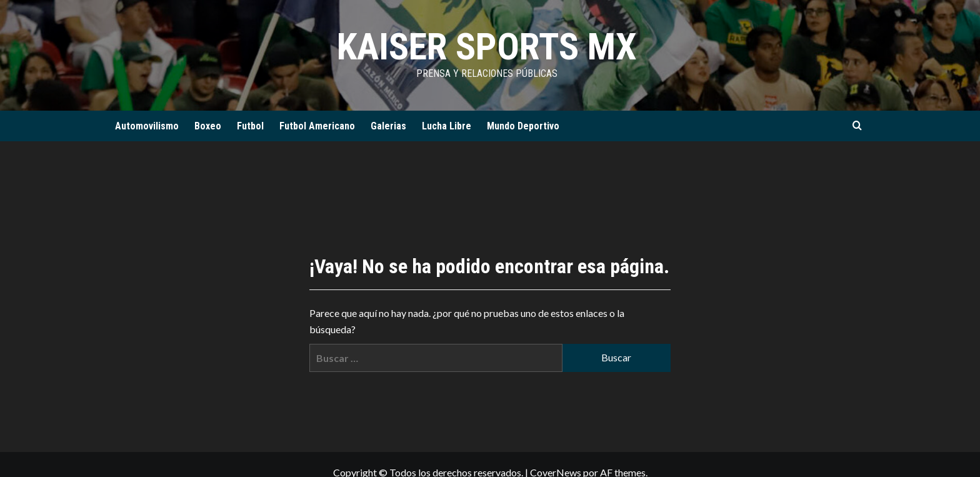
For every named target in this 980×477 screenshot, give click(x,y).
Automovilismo (147, 126)
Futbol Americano (317, 126)
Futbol (250, 126)
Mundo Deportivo (523, 126)
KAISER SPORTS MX (487, 47)
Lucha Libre (447, 126)
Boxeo (208, 126)
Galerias (388, 126)
